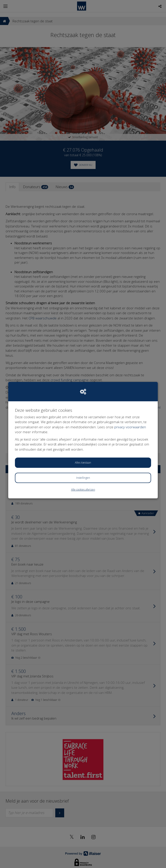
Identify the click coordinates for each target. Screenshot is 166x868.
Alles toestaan (83, 463)
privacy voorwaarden (130, 427)
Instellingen (83, 478)
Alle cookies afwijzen (83, 490)
